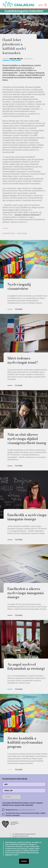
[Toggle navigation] (45, 5)
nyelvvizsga (22, 233)
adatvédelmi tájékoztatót (26, 810)
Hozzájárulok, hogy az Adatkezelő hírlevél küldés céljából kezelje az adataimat (25, 814)
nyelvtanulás (8, 233)
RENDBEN (24, 861)
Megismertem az (20, 810)
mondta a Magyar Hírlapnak (27, 215)
